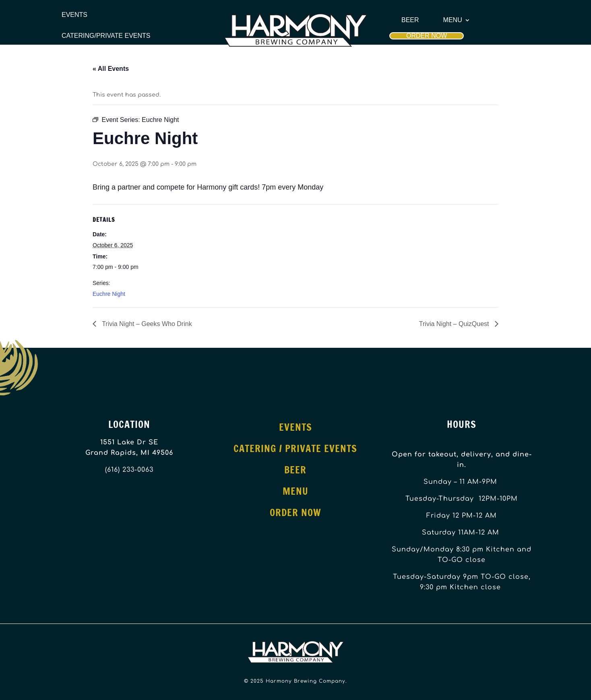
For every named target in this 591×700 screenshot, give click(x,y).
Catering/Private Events (106, 36)
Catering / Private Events (295, 448)
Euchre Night (109, 294)
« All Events (111, 69)
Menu (453, 20)
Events (74, 15)
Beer (410, 20)
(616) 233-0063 (129, 470)
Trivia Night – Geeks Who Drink (146, 324)
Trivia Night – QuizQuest (455, 324)
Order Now (427, 36)
